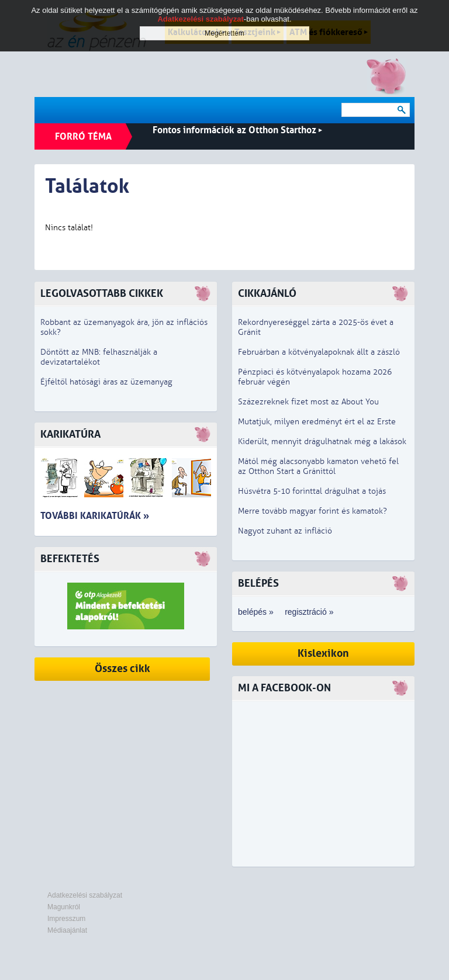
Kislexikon (323, 654)
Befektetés (70, 559)
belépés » (256, 612)
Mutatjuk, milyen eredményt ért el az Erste (317, 422)
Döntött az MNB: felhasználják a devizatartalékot (99, 357)
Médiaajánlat (67, 930)
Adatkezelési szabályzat (85, 895)
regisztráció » (309, 612)
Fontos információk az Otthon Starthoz (237, 130)
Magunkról (64, 907)
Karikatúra (70, 434)
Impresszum (66, 919)
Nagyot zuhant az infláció (285, 531)
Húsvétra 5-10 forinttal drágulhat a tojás (312, 491)
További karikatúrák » (95, 516)
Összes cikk (122, 669)
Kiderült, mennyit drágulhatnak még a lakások (322, 441)
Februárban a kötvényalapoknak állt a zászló (319, 352)
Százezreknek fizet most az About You (308, 402)
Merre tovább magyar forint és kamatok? (312, 511)
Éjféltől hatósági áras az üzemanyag (106, 382)
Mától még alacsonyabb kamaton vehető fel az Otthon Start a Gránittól (318, 466)
